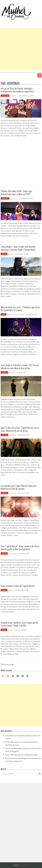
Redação (11, 254)
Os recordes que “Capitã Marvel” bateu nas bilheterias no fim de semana (19, 487)
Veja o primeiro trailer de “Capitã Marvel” (18, 586)
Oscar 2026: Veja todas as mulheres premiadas (22, 755)
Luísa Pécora (14, 96)
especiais (5, 96)
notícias (4, 372)
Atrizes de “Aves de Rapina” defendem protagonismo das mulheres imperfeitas (17, 90)
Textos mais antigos (7, 665)
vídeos (4, 254)
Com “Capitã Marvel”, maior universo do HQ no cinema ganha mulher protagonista (20, 548)
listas (4, 314)
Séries (4, 630)
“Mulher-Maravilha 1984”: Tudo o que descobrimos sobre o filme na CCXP (16, 193)
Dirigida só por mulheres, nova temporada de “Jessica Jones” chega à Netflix (19, 624)
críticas (4, 553)
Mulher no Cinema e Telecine (16, 314)
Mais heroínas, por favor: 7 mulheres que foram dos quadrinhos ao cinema (20, 309)
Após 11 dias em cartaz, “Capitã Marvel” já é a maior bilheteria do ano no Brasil (20, 429)
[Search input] (20, 774)
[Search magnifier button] (40, 774)
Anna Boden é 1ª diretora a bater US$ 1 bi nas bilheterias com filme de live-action (20, 367)
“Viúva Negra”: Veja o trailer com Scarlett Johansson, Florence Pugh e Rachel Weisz (18, 248)
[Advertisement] (21, 49)
